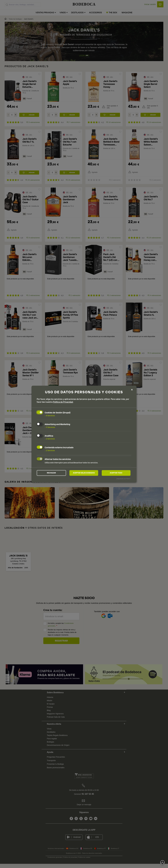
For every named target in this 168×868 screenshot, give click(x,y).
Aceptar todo (116, 473)
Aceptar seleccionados (84, 473)
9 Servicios (50, 415)
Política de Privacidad (63, 401)
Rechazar (51, 473)
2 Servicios (50, 438)
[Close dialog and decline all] (132, 389)
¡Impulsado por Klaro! (123, 479)
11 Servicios (50, 427)
